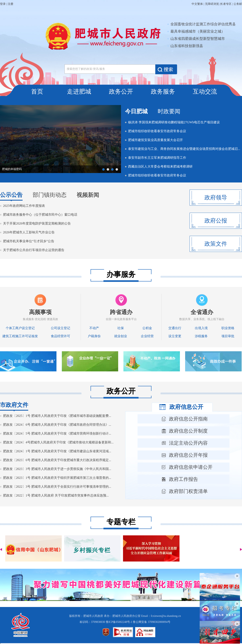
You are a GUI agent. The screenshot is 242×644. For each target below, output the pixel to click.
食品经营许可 (60, 336)
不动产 (94, 328)
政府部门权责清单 (188, 491)
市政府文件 (14, 405)
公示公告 (11, 195)
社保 (121, 328)
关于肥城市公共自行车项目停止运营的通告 (34, 250)
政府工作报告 (184, 479)
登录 (3, 4)
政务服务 (163, 91)
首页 (37, 91)
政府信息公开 (186, 407)
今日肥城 (136, 111)
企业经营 (147, 336)
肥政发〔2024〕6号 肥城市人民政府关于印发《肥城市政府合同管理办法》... (57, 425)
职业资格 (228, 328)
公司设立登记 (60, 328)
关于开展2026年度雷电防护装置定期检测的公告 (37, 223)
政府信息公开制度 (188, 431)
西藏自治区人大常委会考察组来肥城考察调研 (160, 166)
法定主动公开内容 (188, 443)
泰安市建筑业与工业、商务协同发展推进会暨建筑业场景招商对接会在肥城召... (184, 149)
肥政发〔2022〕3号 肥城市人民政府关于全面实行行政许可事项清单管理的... (57, 487)
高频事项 (40, 312)
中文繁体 (197, 4)
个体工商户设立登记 (20, 328)
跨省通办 (121, 312)
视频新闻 (88, 195)
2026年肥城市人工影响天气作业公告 (29, 232)
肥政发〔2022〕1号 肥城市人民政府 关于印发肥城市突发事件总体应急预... (56, 495)
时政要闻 (169, 111)
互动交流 (205, 91)
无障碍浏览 (212, 4)
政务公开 (121, 91)
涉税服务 (201, 336)
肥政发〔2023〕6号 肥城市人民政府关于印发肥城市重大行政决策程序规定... (57, 460)
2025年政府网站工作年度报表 (24, 206)
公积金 (147, 328)
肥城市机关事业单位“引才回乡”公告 (29, 241)
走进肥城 (79, 91)
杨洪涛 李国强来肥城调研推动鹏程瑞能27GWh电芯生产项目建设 (174, 122)
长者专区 (226, 4)
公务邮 (238, 4)
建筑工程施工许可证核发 (20, 336)
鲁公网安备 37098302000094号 (152, 622)
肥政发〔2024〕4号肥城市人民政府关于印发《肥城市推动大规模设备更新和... (58, 442)
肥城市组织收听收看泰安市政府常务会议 (157, 131)
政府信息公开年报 (188, 455)
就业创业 (121, 336)
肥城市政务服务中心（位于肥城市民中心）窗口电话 (40, 215)
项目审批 (228, 336)
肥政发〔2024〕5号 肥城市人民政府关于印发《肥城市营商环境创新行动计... (57, 433)
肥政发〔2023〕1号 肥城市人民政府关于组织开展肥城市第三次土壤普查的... (57, 478)
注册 (10, 4)
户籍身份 (94, 336)
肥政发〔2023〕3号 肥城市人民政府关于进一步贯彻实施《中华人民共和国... (57, 469)
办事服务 (121, 274)
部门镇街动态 (50, 195)
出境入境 (201, 328)
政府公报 (216, 221)
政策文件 (216, 244)
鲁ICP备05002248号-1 (119, 622)
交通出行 (175, 328)
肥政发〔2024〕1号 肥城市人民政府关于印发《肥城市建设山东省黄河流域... (57, 451)
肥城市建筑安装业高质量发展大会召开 (155, 140)
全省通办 (202, 312)
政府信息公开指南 (188, 419)
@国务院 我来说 (12, 169)
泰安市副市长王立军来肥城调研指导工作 (157, 158)
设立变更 (175, 336)
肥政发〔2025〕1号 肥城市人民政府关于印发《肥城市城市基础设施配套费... (57, 416)
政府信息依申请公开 (191, 467)
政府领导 (216, 197)
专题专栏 (121, 522)
